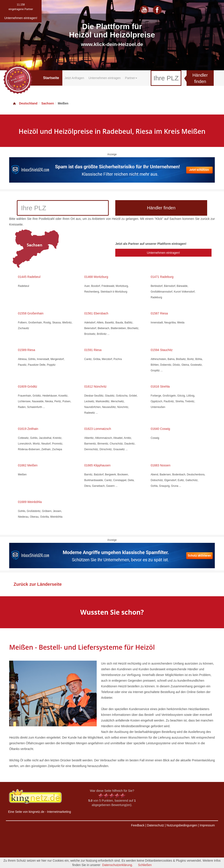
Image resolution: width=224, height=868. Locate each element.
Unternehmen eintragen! (163, 253)
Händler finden (200, 78)
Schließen (145, 865)
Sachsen (48, 103)
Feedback (138, 825)
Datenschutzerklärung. (117, 865)
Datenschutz (156, 825)
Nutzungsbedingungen (182, 825)
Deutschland (25, 103)
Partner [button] (131, 78)
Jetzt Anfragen (74, 78)
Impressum (207, 825)
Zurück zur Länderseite (38, 584)
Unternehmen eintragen (104, 78)
